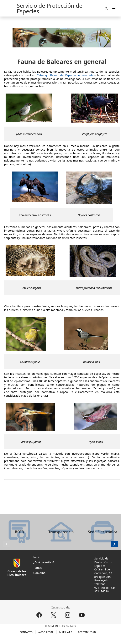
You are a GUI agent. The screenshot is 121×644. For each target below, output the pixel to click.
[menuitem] (114, 8)
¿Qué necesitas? (44, 562)
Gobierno (39, 573)
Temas (38, 568)
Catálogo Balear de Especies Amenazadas (66, 75)
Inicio (37, 557)
